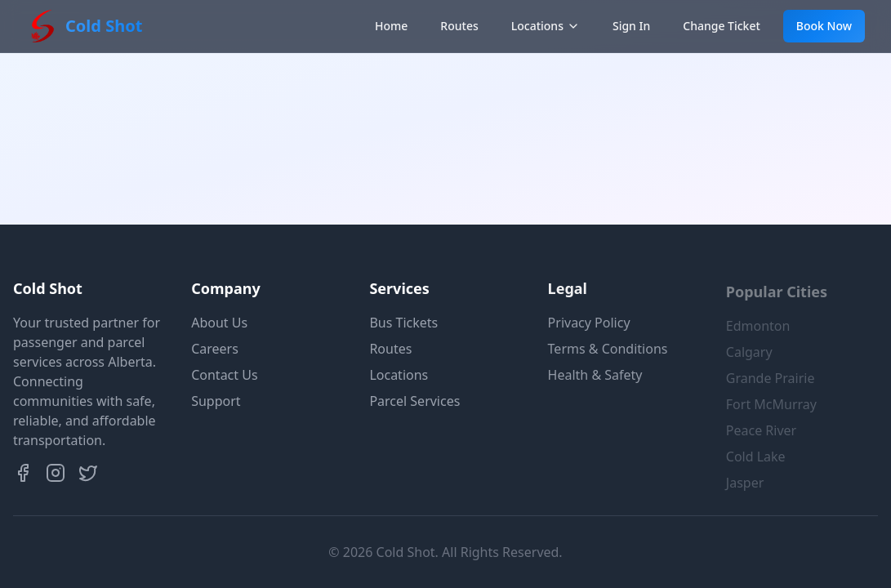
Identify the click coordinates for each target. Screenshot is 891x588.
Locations (546, 26)
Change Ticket (722, 26)
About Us (219, 323)
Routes (459, 26)
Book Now (824, 26)
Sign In (631, 26)
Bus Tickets (403, 323)
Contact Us (224, 375)
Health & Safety (595, 375)
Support (216, 401)
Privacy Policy (589, 323)
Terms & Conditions (608, 349)
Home (391, 26)
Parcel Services (414, 401)
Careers (215, 349)
